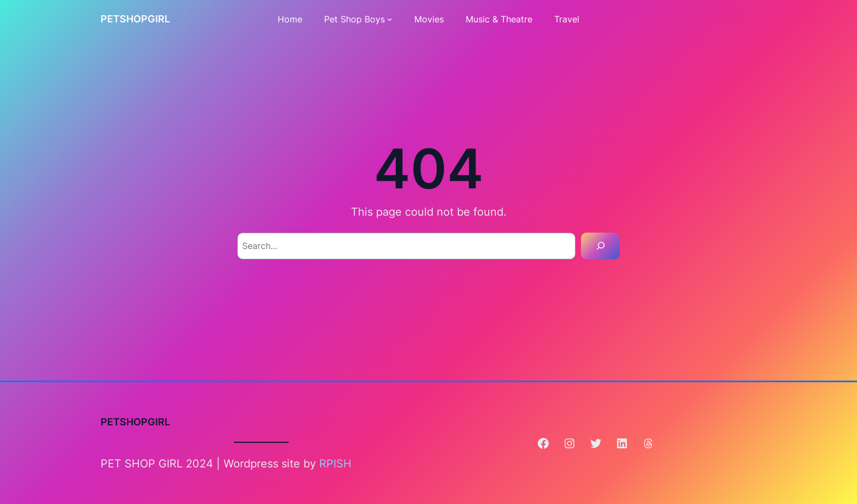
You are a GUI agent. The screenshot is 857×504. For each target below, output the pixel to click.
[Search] (600, 246)
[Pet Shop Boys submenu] (390, 19)
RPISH (335, 464)
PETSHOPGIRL (135, 19)
